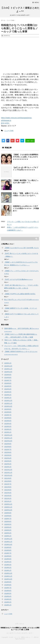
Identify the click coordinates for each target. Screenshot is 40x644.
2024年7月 (8, 380)
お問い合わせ (20, 624)
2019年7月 (8, 553)
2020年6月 (8, 521)
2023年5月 (8, 421)
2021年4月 (8, 493)
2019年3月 (8, 565)
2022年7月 (8, 449)
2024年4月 (8, 389)
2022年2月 (8, 464)
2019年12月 (8, 539)
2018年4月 (8, 596)
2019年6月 (8, 556)
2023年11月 (8, 403)
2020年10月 (8, 510)
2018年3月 (8, 599)
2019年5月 (8, 559)
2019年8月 (8, 550)
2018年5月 (8, 593)
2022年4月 (8, 458)
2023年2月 (8, 429)
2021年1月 (8, 501)
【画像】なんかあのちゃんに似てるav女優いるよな (21, 248)
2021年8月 (8, 481)
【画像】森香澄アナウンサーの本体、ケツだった (21, 308)
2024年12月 (8, 366)
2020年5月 (8, 524)
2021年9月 (8, 478)
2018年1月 (8, 605)
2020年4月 (8, 527)
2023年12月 (8, 401)
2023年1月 (8, 432)
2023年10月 (8, 406)
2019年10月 (8, 545)
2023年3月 (8, 426)
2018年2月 (8, 602)
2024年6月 (8, 383)
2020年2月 (8, 533)
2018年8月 (8, 585)
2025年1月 (8, 363)
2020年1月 (8, 536)
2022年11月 (8, 438)
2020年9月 (8, 513)
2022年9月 (8, 444)
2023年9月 (8, 409)
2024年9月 (8, 375)
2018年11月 (8, 576)
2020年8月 (8, 516)
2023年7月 (8, 415)
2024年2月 (8, 395)
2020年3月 (8, 530)
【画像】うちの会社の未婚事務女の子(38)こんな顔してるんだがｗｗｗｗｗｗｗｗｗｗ (26, 157)
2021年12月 (8, 470)
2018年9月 (8, 582)
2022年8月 (8, 447)
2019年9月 (8, 547)
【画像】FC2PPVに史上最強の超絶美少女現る (20, 294)
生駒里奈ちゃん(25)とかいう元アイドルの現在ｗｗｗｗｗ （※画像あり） (26, 208)
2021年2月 (8, 498)
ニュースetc (9, 131)
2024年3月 (8, 392)
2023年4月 (8, 424)
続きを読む (5, 123)
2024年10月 (8, 372)
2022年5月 (8, 455)
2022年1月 (8, 467)
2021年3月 (8, 496)
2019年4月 (8, 562)
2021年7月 (8, 484)
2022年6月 (8, 452)
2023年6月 (8, 418)
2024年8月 (8, 378)
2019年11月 (8, 542)
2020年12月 (8, 504)
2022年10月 (8, 441)
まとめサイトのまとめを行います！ (20, 633)
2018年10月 (8, 579)
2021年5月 (8, 490)
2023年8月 (8, 412)
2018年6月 (8, 591)
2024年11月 (8, 369)
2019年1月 (8, 570)
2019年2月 (8, 568)
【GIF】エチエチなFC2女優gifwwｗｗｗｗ (19, 279)
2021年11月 (8, 473)
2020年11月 (8, 507)
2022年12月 (8, 435)
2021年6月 (8, 487)
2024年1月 (8, 398)
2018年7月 (8, 588)
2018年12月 (8, 573)
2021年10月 (8, 475)
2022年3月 (8, 461)
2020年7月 (8, 519)
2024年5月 (8, 386)
